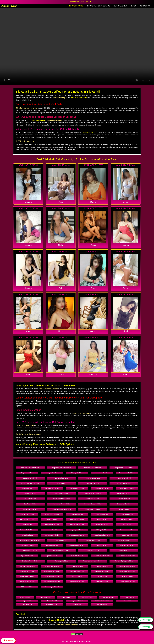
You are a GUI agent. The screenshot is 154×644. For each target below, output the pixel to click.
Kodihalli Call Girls (61, 540)
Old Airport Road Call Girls (30, 561)
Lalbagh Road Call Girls (27, 545)
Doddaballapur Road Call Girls (61, 509)
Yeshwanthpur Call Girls (52, 587)
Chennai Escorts (27, 604)
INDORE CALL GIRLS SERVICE (98, 6)
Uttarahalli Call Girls (127, 576)
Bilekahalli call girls (37, 120)
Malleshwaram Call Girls (127, 545)
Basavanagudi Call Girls (124, 478)
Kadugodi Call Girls (27, 535)
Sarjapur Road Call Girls (27, 571)
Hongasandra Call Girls (77, 520)
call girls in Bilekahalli (56, 620)
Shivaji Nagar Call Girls (102, 571)
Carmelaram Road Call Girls (93, 494)
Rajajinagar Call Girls (61, 561)
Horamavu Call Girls (127, 520)
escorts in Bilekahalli (79, 98)
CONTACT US (145, 6)
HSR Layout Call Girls (77, 525)
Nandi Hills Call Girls (77, 556)
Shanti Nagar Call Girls (77, 571)
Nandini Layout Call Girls (102, 556)
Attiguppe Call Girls (77, 473)
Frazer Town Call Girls (52, 514)
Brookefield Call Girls (30, 494)
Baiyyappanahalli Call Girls (127, 473)
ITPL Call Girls (127, 525)
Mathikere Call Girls (124, 551)
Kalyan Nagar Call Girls (52, 535)
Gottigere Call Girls (102, 514)
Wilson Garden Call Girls (127, 582)
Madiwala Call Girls (52, 545)
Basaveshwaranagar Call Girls (30, 483)
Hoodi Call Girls (102, 520)
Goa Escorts (77, 604)
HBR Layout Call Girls (27, 520)
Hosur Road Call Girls (52, 525)
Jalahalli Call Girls (52, 530)
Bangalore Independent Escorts (61, 468)
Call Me (8, 640)
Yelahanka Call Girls (27, 587)
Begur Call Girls (61, 483)
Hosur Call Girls (27, 525)
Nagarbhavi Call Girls (52, 556)
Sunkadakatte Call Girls (27, 576)
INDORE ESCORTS (76, 6)
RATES (133, 6)
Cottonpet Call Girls (124, 499)
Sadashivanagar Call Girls (127, 566)
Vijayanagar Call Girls (77, 582)
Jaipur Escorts (27, 601)
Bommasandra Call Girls (102, 488)
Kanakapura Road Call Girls (77, 535)
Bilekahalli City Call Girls (52, 488)
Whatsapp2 (146, 627)
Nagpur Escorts (102, 604)
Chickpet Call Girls (30, 499)
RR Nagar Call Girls (77, 566)
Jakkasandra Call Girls (27, 530)
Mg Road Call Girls (27, 556)
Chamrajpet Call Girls (124, 494)
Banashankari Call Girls (30, 478)
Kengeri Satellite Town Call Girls (30, 540)
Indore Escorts (129, 597)
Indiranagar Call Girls (102, 525)
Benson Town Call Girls (124, 483)
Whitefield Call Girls (102, 582)
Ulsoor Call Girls (102, 576)
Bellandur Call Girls (93, 483)
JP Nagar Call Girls (102, 530)
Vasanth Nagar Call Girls (27, 582)
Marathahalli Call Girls (93, 551)
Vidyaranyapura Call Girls (52, 582)
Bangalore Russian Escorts (93, 468)
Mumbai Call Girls (52, 601)
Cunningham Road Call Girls (61, 504)
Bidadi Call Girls (27, 488)
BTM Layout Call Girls (61, 494)
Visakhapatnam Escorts (102, 601)
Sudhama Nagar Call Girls (127, 571)
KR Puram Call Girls (124, 540)
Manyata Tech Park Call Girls (61, 551)
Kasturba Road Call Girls (102, 535)
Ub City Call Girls (77, 576)
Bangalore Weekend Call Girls (124, 468)
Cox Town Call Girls (30, 504)
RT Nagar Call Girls (102, 566)
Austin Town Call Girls (102, 473)
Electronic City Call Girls (27, 514)
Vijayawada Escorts (77, 601)
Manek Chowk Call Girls (30, 551)
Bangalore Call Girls (27, 473)
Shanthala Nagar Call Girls (52, 571)
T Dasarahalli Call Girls (52, 576)
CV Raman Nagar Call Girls (93, 504)
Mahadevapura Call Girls (77, 545)
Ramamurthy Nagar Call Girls (124, 561)
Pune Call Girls (67, 597)
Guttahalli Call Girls (127, 514)
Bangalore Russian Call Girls (30, 468)
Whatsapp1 (146, 620)
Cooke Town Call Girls (93, 499)
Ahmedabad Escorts (52, 604)
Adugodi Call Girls (52, 473)
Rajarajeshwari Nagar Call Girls (93, 561)
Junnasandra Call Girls (127, 530)
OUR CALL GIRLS (120, 6)
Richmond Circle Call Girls (27, 566)
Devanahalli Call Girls (124, 504)
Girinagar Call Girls (77, 514)
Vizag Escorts (127, 601)
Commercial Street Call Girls (61, 499)
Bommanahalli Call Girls (77, 488)
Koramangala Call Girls (93, 540)
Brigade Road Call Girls (127, 488)
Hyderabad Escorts (87, 597)
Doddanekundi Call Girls (30, 509)
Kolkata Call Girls (46, 597)
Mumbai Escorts (25, 597)
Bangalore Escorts (108, 597)
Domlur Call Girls (124, 509)
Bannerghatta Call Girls (93, 478)
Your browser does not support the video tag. (77, 47)
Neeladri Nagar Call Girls (127, 556)
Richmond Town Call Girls (52, 566)
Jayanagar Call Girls (77, 530)
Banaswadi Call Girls (61, 478)
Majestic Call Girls (102, 545)
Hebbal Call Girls (52, 520)
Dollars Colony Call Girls (93, 509)
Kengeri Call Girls (127, 535)
